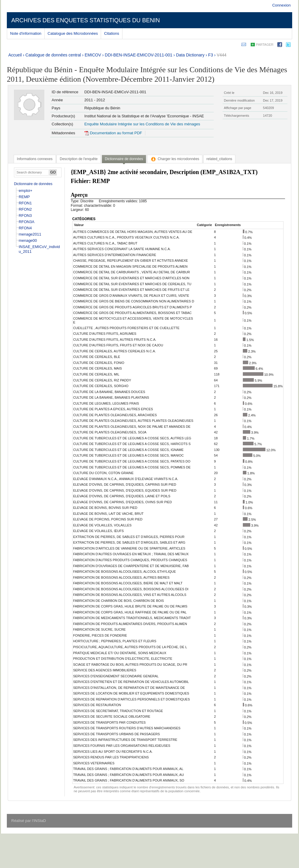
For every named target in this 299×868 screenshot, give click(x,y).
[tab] (35, 159)
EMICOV (93, 55)
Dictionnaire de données (33, 184)
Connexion (281, 5)
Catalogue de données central (53, 55)
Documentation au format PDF (113, 133)
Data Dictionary (190, 55)
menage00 (28, 240)
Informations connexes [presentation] (35, 159)
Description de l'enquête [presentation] (79, 159)
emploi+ (26, 191)
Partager (265, 45)
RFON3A (27, 222)
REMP (24, 197)
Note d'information (26, 33)
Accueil (15, 55)
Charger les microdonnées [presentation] (175, 159)
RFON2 (25, 209)
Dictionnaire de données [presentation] (124, 159)
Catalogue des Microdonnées (73, 33)
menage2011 (30, 234)
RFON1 (25, 203)
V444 (222, 55)
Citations (112, 33)
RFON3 (25, 216)
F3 (210, 55)
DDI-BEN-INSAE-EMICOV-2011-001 (139, 55)
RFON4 (25, 228)
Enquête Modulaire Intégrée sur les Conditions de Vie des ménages (142, 124)
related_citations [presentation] (219, 159)
